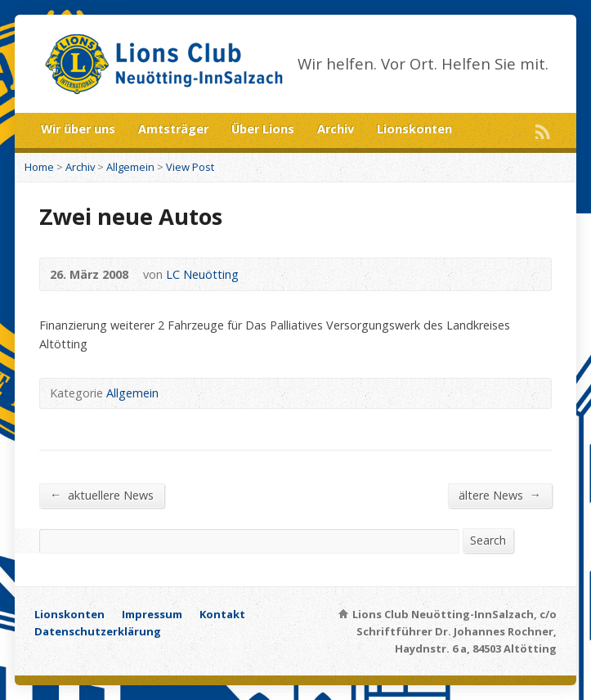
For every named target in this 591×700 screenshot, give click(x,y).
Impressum (152, 614)
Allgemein (130, 167)
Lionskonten (414, 129)
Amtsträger (173, 129)
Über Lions (263, 129)
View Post (190, 167)
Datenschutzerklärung (98, 631)
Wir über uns (78, 129)
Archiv (336, 129)
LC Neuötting (202, 274)
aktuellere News (102, 495)
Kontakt (222, 614)
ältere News (500, 495)
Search (488, 540)
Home (39, 167)
